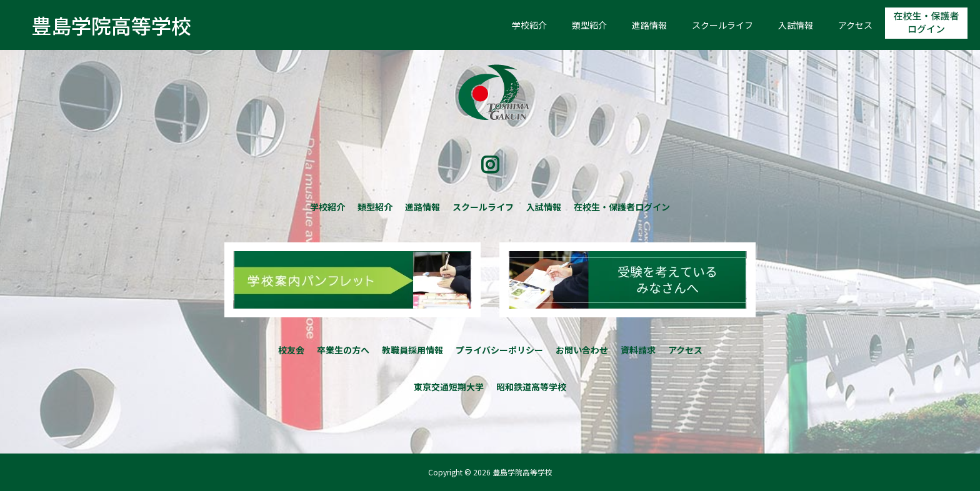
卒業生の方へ (343, 350)
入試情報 (796, 25)
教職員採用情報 (412, 350)
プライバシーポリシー (499, 350)
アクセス (855, 25)
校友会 (291, 350)
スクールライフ (722, 25)
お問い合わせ (582, 350)
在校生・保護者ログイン (926, 23)
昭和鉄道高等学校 (531, 387)
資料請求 (638, 350)
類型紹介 (589, 25)
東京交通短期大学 (449, 387)
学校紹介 (529, 25)
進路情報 (649, 25)
